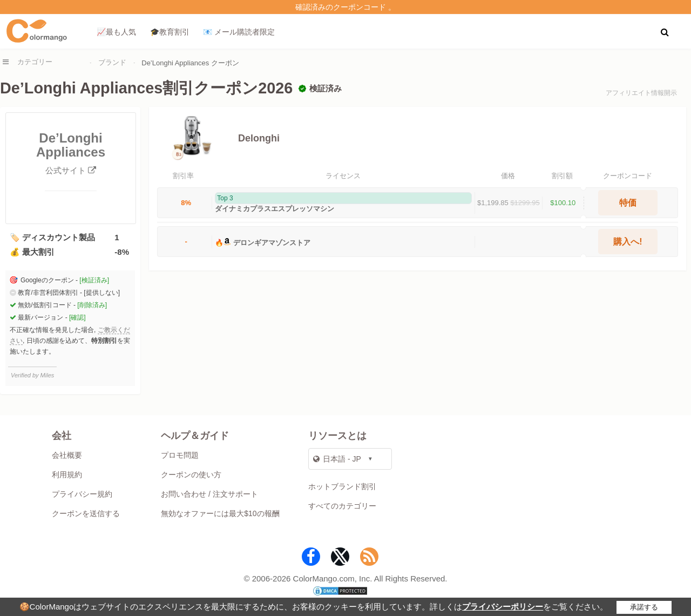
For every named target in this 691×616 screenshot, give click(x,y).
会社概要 (67, 455)
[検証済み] (94, 280)
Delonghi (259, 138)
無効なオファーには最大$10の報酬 (220, 513)
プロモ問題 (180, 455)
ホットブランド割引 (342, 486)
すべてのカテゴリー (342, 506)
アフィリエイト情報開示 (641, 93)
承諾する (644, 607)
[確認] (77, 317)
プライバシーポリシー (503, 607)
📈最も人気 (116, 32)
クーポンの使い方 (191, 475)
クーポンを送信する (86, 513)
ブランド (112, 62)
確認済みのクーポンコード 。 (345, 7)
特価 (628, 203)
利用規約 (67, 475)
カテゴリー (35, 62)
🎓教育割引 (170, 32)
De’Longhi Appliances (71, 154)
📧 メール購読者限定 (239, 32)
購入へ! (628, 242)
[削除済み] (92, 305)
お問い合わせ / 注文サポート (209, 494)
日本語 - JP (337, 459)
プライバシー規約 (82, 494)
